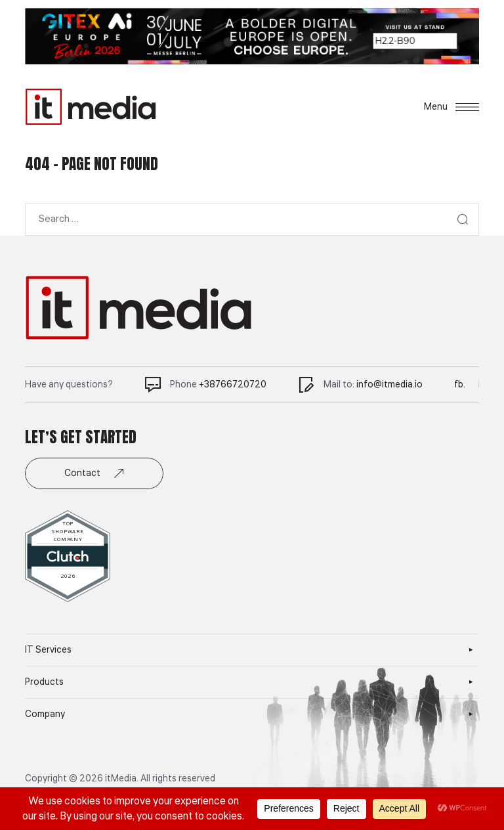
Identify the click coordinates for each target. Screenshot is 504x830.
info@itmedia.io (389, 385)
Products (44, 682)
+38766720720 (233, 385)
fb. (460, 385)
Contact (94, 473)
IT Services (48, 650)
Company (45, 714)
